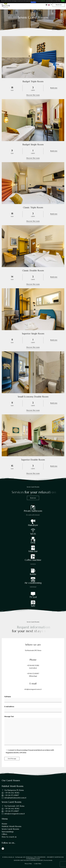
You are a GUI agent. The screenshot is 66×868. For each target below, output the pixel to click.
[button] (50, 5)
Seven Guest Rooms (10, 829)
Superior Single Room (33, 334)
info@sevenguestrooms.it (33, 689)
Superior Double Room (33, 460)
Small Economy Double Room (33, 397)
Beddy (51, 860)
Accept (63, 1)
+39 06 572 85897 (33, 674)
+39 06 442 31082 (33, 665)
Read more (33, 2)
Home (4, 824)
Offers (4, 834)
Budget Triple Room (33, 81)
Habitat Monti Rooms (12, 826)
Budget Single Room (33, 144)
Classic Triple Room (33, 207)
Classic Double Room (33, 271)
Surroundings (8, 832)
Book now (54, 88)
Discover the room (33, 95)
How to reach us (9, 837)
